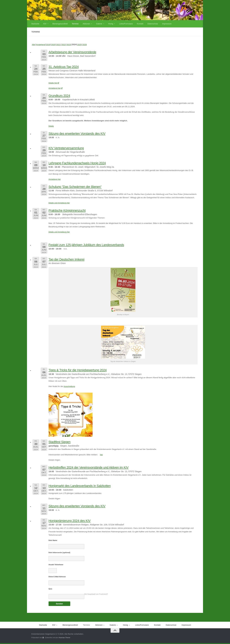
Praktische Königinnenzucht (71, 210)
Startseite (35, 24)
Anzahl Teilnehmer (56, 565)
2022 (66, 44)
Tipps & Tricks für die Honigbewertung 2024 (83, 370)
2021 (61, 44)
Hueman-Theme (64, 638)
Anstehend (41, 44)
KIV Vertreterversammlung (70, 148)
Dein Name (53, 540)
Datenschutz (153, 24)
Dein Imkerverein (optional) (59, 553)
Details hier (54, 83)
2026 (89, 44)
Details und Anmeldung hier (60, 203)
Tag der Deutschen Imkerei (70, 259)
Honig (111, 24)
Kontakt (140, 24)
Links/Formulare (126, 24)
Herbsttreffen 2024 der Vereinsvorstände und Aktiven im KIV (96, 467)
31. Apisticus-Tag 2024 (67, 67)
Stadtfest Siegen (62, 442)
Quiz (50, 589)
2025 (83, 44)
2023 (72, 44)
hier (102, 455)
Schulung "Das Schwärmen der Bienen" (80, 186)
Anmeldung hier (56, 88)
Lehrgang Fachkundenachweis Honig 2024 (83, 163)
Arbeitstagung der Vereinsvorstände (77, 52)
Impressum (167, 24)
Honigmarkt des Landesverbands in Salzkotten (86, 486)
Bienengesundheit (60, 24)
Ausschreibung (70, 386)
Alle (34, 44)
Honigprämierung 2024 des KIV (74, 521)
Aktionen (86, 24)
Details (51, 126)
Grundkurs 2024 (61, 95)
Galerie (99, 24)
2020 (55, 44)
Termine (75, 24)
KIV (45, 24)
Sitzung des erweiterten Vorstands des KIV (83, 133)
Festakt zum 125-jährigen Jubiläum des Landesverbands (94, 245)
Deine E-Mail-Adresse (57, 577)
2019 (50, 44)
